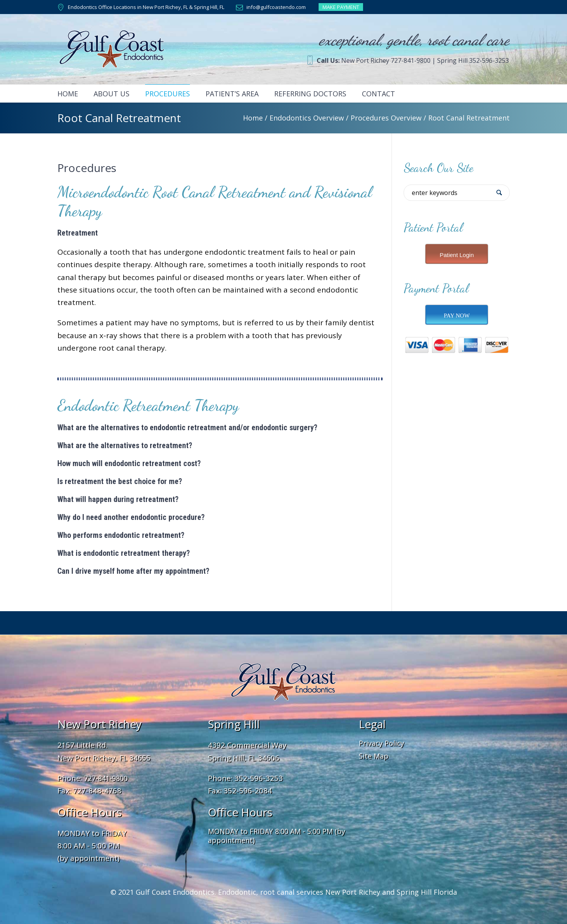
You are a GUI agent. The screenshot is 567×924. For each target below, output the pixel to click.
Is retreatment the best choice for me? (120, 481)
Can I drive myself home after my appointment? (133, 571)
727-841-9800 (106, 778)
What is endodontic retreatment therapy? (124, 553)
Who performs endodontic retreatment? (121, 535)
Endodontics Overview (307, 118)
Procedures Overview (386, 118)
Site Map (374, 756)
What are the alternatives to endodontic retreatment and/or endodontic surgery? (187, 427)
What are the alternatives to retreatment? (125, 445)
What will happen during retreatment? (118, 499)
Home (253, 118)
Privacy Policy (381, 743)
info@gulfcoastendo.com (276, 7)
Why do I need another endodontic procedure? (131, 517)
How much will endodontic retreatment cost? (129, 463)
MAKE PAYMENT (341, 7)
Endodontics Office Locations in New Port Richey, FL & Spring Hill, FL (146, 7)
